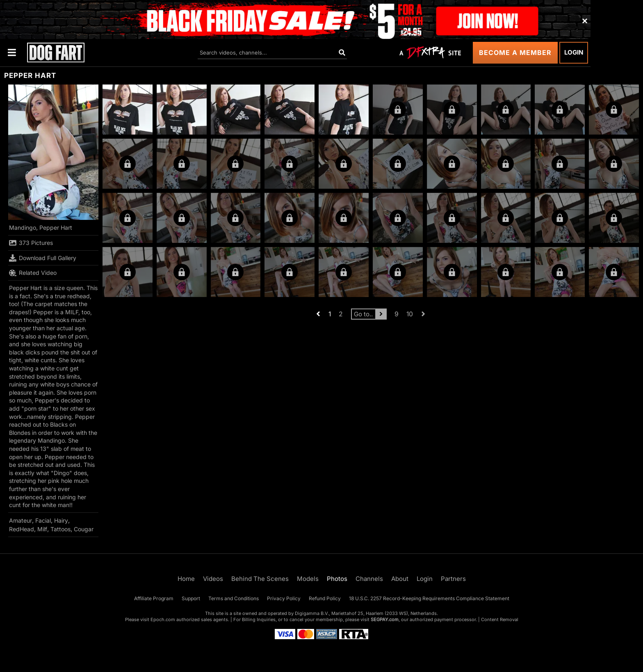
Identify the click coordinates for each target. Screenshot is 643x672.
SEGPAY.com (385, 619)
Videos (213, 579)
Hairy (61, 520)
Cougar (84, 529)
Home (186, 579)
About (400, 579)
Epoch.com (163, 619)
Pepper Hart (56, 227)
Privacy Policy (284, 598)
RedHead (22, 529)
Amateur (21, 520)
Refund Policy (325, 598)
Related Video (33, 273)
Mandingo (23, 227)
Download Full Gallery (43, 258)
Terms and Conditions (234, 598)
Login (574, 52)
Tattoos (60, 529)
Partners (453, 579)
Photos (337, 579)
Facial (43, 520)
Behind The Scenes (260, 579)
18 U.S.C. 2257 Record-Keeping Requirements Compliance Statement (429, 598)
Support (191, 598)
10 (410, 314)
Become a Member (515, 53)
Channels (369, 579)
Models (308, 579)
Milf (42, 529)
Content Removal (500, 619)
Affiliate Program (154, 598)
